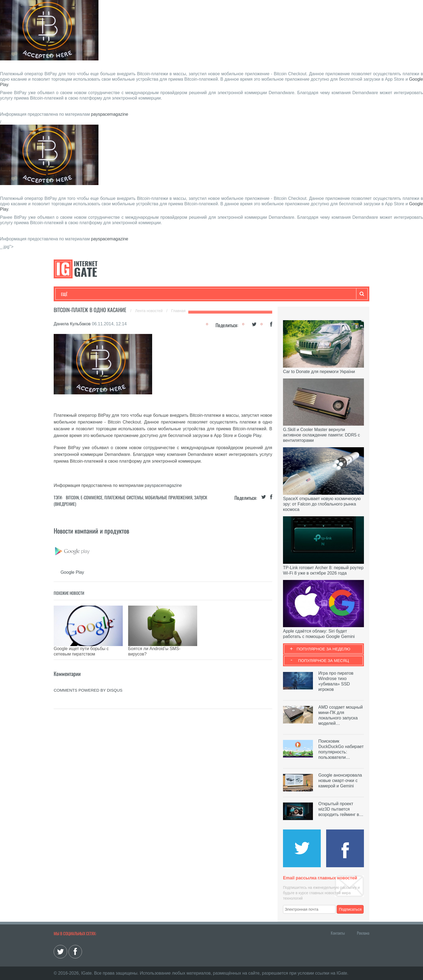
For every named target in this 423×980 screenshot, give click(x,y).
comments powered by (88, 682)
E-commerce (92, 497)
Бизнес (128, 294)
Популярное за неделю (324, 649)
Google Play (250, 436)
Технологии (71, 294)
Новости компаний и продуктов (91, 531)
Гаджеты (224, 294)
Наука (149, 294)
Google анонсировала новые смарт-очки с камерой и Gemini (340, 781)
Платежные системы (124, 497)
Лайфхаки (174, 294)
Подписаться (350, 909)
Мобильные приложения (169, 497)
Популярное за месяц (323, 660)
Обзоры (200, 294)
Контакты (338, 933)
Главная (178, 311)
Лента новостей (149, 311)
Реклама (363, 933)
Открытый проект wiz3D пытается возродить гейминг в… (341, 809)
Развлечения (100, 294)
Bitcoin (72, 497)
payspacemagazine (110, 114)
